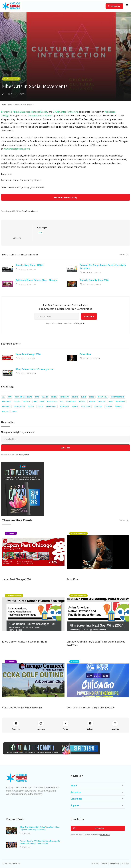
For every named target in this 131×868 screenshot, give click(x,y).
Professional (51, 407)
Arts (40, 233)
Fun (62, 402)
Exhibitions (6, 402)
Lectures (92, 402)
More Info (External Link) (66, 197)
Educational (103, 397)
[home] (11, 6)
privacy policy (115, 864)
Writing (5, 411)
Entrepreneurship (117, 397)
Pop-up (40, 407)
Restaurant (64, 407)
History (82, 402)
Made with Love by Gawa (13, 864)
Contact (104, 864)
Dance (84, 397)
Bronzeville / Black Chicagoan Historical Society (25, 112)
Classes (45, 397)
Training (119, 407)
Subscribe (116, 6)
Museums (102, 402)
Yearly (14, 411)
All (3, 397)
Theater (109, 407)
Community (64, 397)
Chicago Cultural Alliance (40, 116)
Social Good (86, 407)
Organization (19, 407)
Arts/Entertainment (11, 79)
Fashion (17, 402)
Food (42, 402)
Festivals (27, 402)
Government (71, 402)
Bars (37, 397)
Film (35, 402)
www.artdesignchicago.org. (17, 149)
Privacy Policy (80, 323)
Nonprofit (6, 407)
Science (75, 407)
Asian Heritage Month (23, 397)
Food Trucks (52, 402)
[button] (127, 6)
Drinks (92, 397)
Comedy (54, 397)
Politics (31, 407)
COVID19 (75, 397)
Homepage (126, 864)
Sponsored (98, 407)
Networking (121, 402)
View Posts (17, 238)
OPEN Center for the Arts (66, 112)
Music (111, 402)
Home (4, 105)
